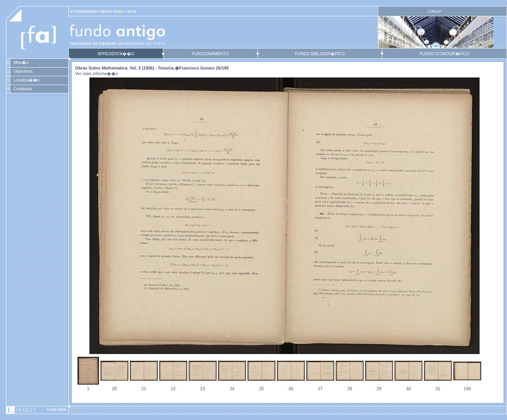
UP (436, 12)
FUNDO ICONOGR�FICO (445, 54)
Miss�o (21, 62)
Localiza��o (27, 80)
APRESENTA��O (116, 54)
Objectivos (23, 71)
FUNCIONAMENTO (210, 54)
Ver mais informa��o (97, 74)
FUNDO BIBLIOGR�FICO (320, 54)
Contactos (23, 89)
